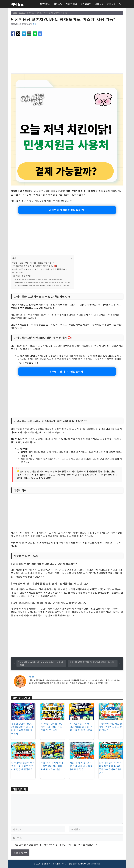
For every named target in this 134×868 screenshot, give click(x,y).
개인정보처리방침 (58, 864)
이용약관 (72, 864)
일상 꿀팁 (99, 4)
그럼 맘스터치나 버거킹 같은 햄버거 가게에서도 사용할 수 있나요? (43, 285)
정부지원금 (45, 4)
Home (15, 13)
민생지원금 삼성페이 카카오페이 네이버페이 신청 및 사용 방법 (40, 664)
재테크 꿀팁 (71, 4)
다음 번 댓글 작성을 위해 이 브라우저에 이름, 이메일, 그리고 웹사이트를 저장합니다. (55, 845)
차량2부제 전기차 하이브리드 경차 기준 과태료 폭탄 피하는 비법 (52, 766)
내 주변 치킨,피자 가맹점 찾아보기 (67, 210)
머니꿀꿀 (17, 4)
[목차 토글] (69, 259)
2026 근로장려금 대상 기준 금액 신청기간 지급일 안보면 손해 (51, 727)
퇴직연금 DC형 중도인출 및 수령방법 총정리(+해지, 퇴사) (92, 664)
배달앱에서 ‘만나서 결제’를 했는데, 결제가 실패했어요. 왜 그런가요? (44, 282)
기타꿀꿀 (111, 4)
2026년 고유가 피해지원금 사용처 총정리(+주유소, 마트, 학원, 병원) (81, 727)
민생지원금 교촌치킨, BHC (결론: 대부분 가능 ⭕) (35, 266)
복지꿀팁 (58, 4)
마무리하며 (18, 273)
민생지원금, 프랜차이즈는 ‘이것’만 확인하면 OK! (34, 263)
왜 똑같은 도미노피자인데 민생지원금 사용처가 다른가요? (40, 279)
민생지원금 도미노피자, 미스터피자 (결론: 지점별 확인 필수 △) (41, 269)
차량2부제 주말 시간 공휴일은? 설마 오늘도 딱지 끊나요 (111, 727)
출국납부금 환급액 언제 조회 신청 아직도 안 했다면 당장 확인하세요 (23, 766)
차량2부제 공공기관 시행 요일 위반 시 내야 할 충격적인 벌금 (81, 766)
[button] (120, 4)
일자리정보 (86, 4)
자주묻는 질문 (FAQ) (22, 276)
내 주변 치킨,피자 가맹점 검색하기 (67, 372)
